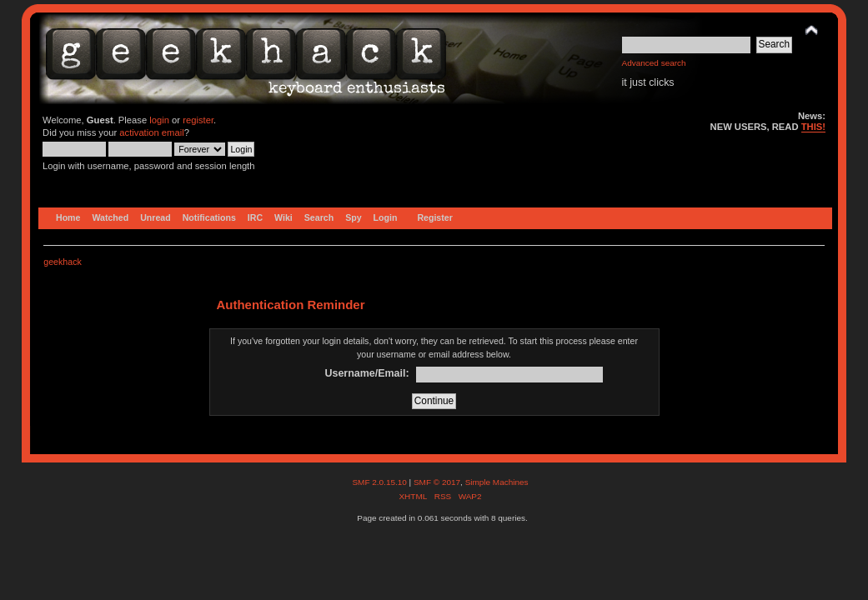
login (159, 120)
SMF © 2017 (437, 482)
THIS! (813, 127)
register (198, 120)
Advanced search (654, 63)
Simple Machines (497, 482)
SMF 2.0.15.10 (380, 482)
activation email (151, 132)
